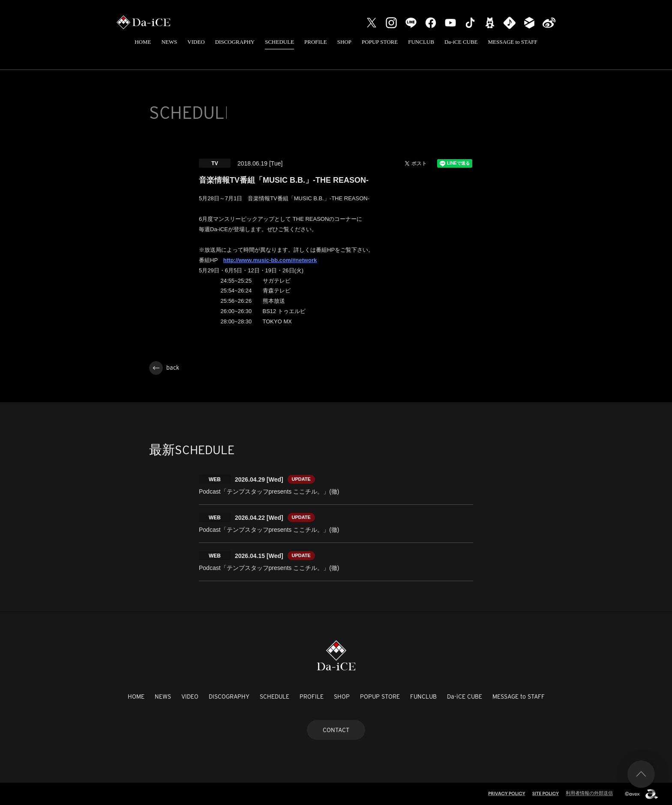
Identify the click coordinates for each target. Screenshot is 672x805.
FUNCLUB (421, 42)
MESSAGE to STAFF (513, 42)
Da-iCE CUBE (461, 42)
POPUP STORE (380, 42)
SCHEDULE (279, 42)
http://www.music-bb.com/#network (270, 260)
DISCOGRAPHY (235, 42)
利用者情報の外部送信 (589, 793)
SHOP (344, 42)
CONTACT (336, 730)
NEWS (169, 42)
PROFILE (316, 42)
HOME (143, 42)
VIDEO (196, 42)
